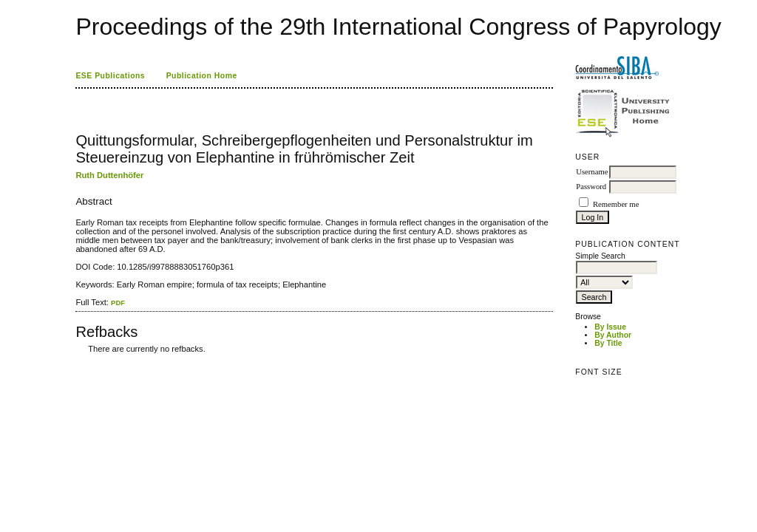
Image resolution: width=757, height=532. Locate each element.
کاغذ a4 (77, 359)
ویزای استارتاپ (80, 359)
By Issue (610, 327)
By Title (608, 343)
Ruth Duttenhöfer (109, 175)
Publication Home (202, 76)
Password (591, 187)
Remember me (616, 204)
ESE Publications (110, 76)
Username (592, 172)
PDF (118, 303)
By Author (613, 335)
